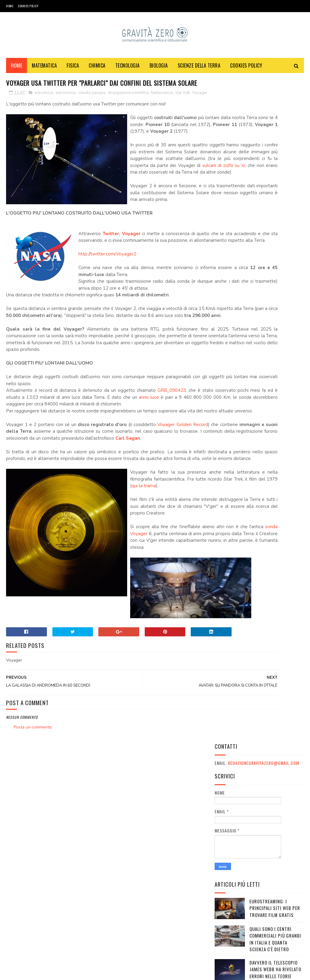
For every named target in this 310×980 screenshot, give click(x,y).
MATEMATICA (44, 70)
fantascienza (162, 109)
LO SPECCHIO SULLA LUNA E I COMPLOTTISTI (277, 455)
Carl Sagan (72, 543)
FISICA (73, 70)
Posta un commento (33, 887)
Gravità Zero (45, 972)
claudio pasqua (92, 109)
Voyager (14, 116)
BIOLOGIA (159, 70)
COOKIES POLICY (28, 6)
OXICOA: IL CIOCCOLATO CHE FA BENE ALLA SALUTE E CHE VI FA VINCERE (276, 431)
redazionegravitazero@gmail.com (264, 103)
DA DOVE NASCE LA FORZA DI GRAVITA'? (274, 373)
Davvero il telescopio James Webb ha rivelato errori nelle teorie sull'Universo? (275, 312)
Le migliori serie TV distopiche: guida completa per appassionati (271, 346)
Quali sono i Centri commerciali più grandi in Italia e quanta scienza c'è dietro (275, 278)
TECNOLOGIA (128, 70)
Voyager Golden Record (178, 522)
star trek (183, 109)
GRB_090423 (165, 475)
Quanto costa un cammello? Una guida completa (273, 403)
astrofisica (44, 109)
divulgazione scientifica (128, 109)
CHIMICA (97, 70)
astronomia (66, 109)
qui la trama (144, 611)
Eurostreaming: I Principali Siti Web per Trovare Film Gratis (275, 247)
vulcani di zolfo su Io (151, 229)
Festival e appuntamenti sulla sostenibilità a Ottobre (276, 514)
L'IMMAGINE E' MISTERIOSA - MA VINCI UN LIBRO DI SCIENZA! (276, 486)
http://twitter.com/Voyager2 (107, 325)
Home (10, 6)
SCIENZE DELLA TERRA (199, 70)
